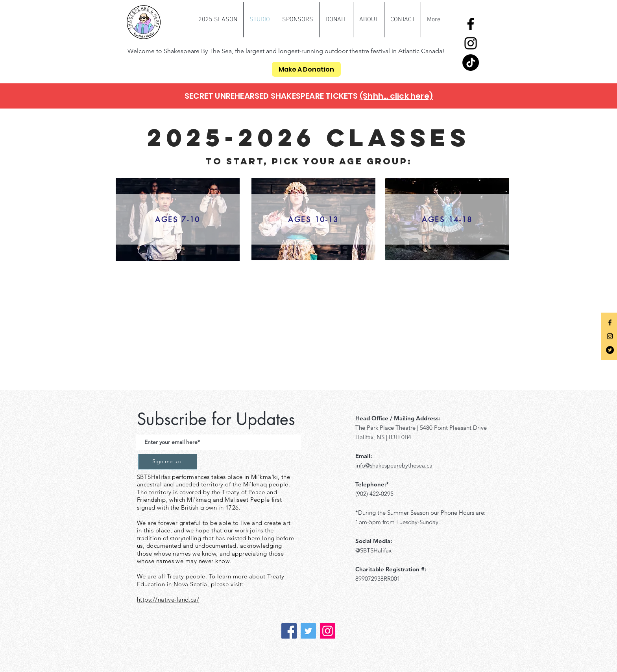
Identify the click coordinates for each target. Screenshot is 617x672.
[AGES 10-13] (313, 219)
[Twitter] (610, 350)
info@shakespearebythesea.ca (394, 465)
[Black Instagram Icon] (610, 336)
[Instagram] (471, 43)
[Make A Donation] (306, 69)
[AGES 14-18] (447, 219)
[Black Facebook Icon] (610, 322)
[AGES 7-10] (178, 219)
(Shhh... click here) (396, 96)
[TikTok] (471, 63)
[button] (218, 20)
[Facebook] (471, 24)
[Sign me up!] (168, 462)
